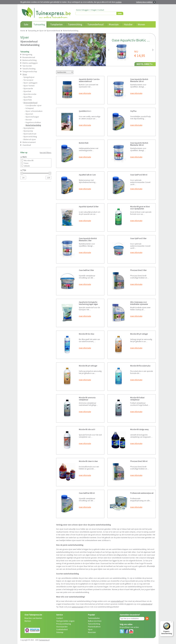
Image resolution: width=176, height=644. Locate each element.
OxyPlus (133, 111)
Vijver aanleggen (30, 83)
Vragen (94, 10)
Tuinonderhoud (95, 24)
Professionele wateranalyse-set (142, 493)
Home (78, 10)
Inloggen (85, 10)
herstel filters (46, 153)
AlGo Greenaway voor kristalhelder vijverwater (139, 303)
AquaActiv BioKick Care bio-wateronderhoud (89, 80)
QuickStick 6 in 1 (85, 111)
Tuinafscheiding (29, 69)
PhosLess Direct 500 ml (139, 461)
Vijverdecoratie (30, 94)
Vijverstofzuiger (32, 117)
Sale (26, 24)
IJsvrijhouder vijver (34, 105)
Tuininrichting (75, 24)
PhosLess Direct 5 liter (138, 270)
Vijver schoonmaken (34, 111)
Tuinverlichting (94, 624)
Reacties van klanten (33, 618)
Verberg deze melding (144, 2)
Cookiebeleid (62, 629)
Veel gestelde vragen (65, 621)
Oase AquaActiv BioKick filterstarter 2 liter (88, 240)
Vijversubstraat (30, 134)
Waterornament (29, 142)
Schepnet (30, 108)
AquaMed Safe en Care (87, 175)
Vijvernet (29, 114)
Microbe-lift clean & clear (88, 461)
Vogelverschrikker (33, 122)
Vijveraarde (28, 88)
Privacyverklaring (64, 624)
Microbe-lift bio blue (86, 334)
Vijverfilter (28, 97)
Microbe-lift (29, 160)
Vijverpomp (28, 131)
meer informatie (85, 93)
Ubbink (27, 166)
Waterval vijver (30, 139)
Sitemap (60, 632)
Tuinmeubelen (94, 618)
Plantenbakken (94, 627)
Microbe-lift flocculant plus (140, 366)
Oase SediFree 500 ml (87, 493)
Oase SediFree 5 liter (86, 270)
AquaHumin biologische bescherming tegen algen (88, 303)
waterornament (78, 607)
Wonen (141, 24)
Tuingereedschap (30, 71)
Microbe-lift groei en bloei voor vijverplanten (140, 208)
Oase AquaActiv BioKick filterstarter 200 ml (139, 144)
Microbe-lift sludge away (139, 429)
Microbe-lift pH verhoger (88, 366)
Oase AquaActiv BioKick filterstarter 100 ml (139, 80)
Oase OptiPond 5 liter (138, 238)
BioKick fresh (84, 143)
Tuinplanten (56, 24)
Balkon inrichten (95, 621)
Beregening (27, 54)
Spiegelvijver (29, 77)
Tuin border (27, 66)
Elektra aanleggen (30, 63)
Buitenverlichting (30, 60)
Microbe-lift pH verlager (139, 334)
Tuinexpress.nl (44, 640)
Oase (26, 163)
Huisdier (128, 24)
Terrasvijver (28, 80)
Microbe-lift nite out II (87, 429)
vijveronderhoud (117, 601)
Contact (101, 10)
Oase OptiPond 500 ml (139, 175)
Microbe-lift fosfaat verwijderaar (137, 399)
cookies (118, 2)
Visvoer (29, 120)
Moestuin (114, 24)
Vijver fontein (29, 86)
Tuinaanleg (39, 24)
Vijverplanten (29, 128)
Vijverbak (27, 91)
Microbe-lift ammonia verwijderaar (87, 399)
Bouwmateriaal (29, 57)
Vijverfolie (28, 100)
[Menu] (171, 623)
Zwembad (27, 145)
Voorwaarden (62, 627)
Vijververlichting (30, 137)
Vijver (90, 629)
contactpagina (146, 604)
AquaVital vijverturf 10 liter (89, 207)
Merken (28, 621)
